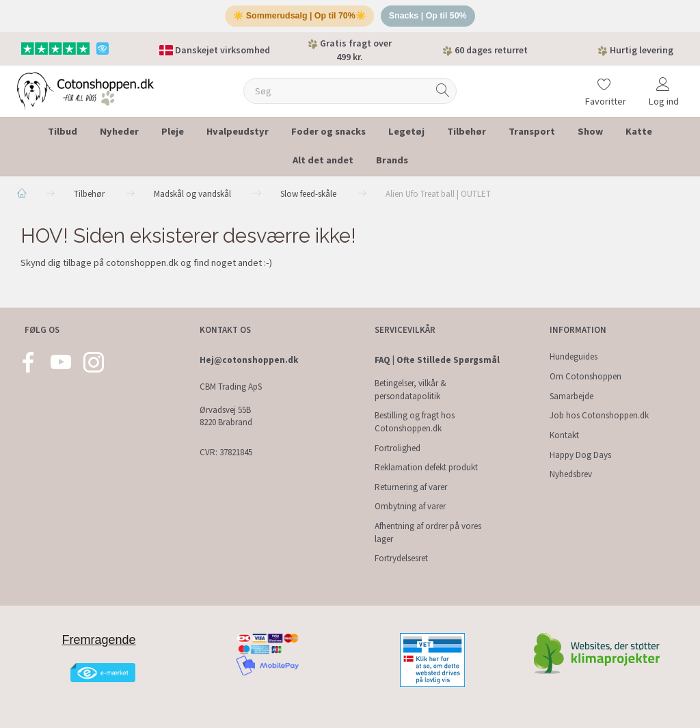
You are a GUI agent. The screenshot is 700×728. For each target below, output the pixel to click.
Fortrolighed (398, 448)
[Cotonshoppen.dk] (85, 93)
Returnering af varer (411, 487)
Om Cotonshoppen (585, 377)
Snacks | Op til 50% (431, 17)
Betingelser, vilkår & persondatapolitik (410, 390)
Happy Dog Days (580, 455)
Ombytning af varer (410, 507)
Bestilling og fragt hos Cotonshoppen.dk (415, 422)
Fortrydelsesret (401, 559)
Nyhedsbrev (571, 475)
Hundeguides (574, 357)
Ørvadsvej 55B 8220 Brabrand (226, 416)
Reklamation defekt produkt (426, 468)
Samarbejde (571, 396)
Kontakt (564, 435)
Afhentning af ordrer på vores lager (428, 533)
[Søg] (443, 94)
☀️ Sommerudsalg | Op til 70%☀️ (298, 17)
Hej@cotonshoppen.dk (249, 361)
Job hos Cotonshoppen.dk (599, 416)
